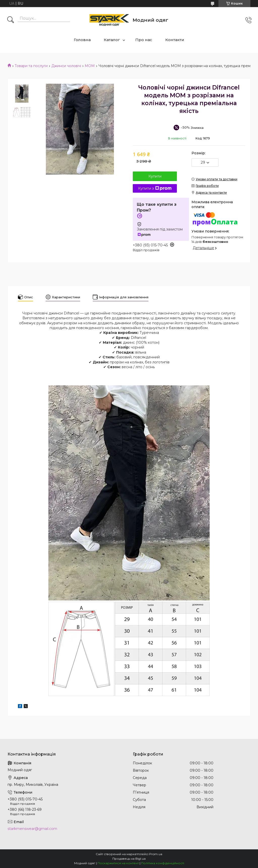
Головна (82, 40)
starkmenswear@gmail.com (32, 829)
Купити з (155, 188)
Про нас (144, 40)
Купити (155, 176)
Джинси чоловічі (66, 66)
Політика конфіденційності (163, 863)
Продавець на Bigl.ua (129, 859)
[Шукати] (11, 20)
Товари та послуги (31, 66)
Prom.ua (156, 854)
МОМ (90, 66)
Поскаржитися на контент (118, 863)
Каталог (112, 40)
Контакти (175, 40)
